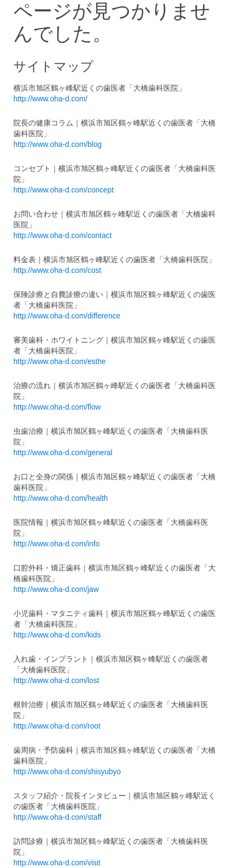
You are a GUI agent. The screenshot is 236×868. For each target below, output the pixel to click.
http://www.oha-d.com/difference (67, 316)
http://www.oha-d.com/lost (56, 680)
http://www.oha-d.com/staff (58, 817)
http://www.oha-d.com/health (61, 498)
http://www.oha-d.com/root (57, 726)
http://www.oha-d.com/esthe (60, 361)
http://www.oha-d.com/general (63, 452)
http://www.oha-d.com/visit (57, 863)
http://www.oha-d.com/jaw (56, 589)
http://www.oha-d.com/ (51, 99)
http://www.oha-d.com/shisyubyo (67, 771)
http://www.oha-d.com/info (56, 544)
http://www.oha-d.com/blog (58, 144)
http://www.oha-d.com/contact (63, 235)
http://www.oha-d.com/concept (64, 190)
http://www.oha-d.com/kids (57, 635)
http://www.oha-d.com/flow (57, 407)
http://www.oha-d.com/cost (57, 270)
